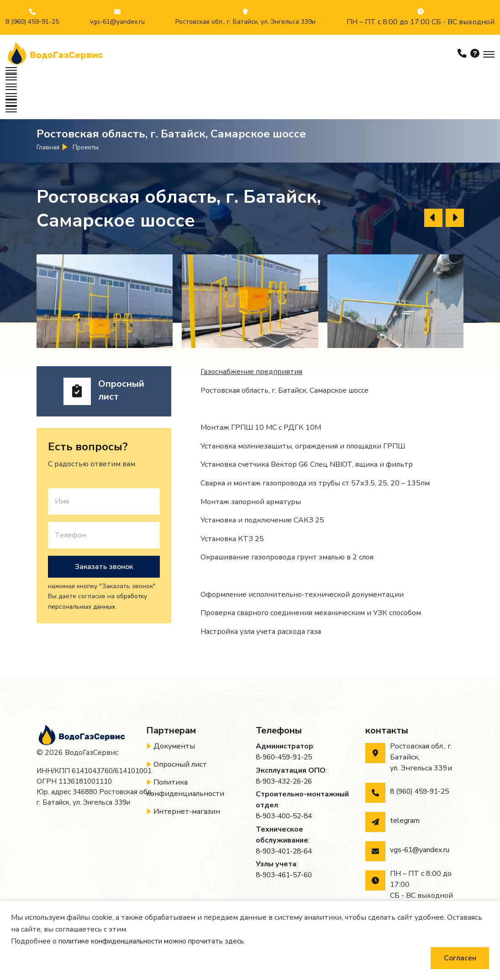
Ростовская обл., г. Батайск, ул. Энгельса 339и (245, 22)
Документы (174, 713)
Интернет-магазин (187, 778)
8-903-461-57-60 (286, 841)
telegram (405, 788)
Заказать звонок (104, 533)
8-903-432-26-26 (286, 748)
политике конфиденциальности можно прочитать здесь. (159, 941)
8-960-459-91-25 (286, 724)
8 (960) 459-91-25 (32, 22)
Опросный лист (180, 731)
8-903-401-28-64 (286, 817)
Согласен (459, 958)
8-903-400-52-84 (286, 783)
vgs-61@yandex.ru (117, 22)
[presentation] (433, 184)
